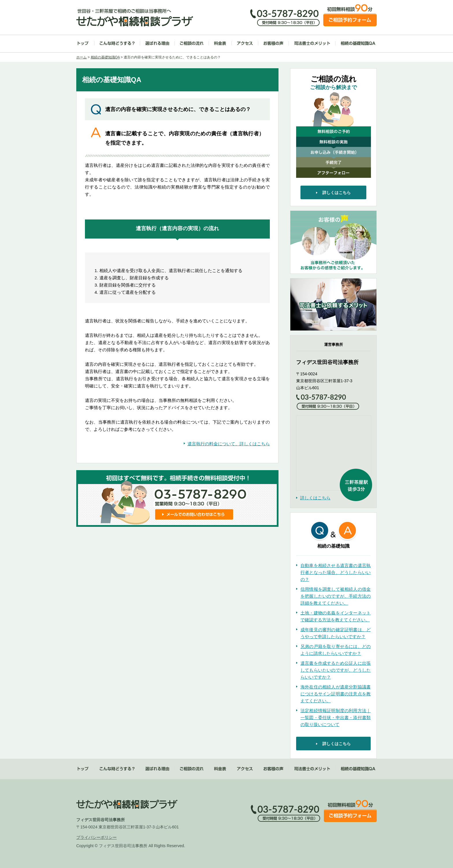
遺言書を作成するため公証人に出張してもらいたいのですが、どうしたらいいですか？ (336, 670)
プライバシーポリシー (96, 837)
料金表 (220, 43)
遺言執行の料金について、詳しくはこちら (229, 444)
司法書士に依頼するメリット (333, 304)
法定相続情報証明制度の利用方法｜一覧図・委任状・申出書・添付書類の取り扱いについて (336, 718)
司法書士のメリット (312, 43)
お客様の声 (273, 43)
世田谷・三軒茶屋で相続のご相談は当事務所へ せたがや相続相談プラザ (135, 17)
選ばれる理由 (157, 43)
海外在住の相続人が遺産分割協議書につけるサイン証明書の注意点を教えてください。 (336, 694)
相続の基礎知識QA (358, 43)
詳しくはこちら (315, 498)
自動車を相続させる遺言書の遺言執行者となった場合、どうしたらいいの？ (336, 572)
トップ (83, 43)
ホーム (81, 57)
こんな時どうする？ (117, 43)
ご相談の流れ (192, 43)
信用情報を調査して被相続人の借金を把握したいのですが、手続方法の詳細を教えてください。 (336, 596)
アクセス (245, 43)
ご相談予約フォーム (350, 20)
